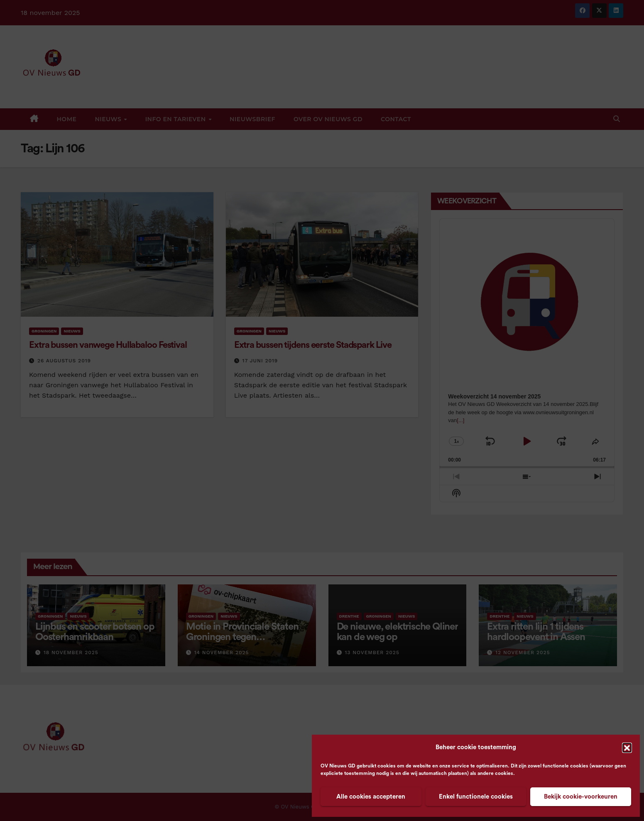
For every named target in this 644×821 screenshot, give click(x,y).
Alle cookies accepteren (371, 797)
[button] (627, 748)
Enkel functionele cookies (476, 797)
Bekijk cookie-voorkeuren (581, 797)
